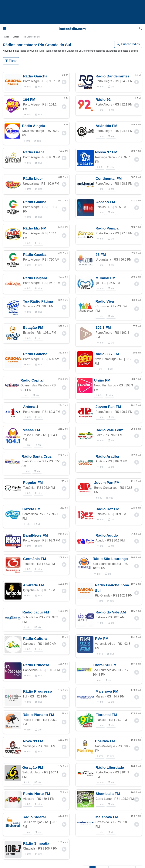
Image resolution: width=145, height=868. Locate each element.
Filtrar (11, 61)
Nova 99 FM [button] (33, 741)
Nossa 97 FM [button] (106, 152)
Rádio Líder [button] (33, 179)
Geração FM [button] (33, 767)
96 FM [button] (101, 255)
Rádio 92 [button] (103, 100)
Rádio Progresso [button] (38, 691)
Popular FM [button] (33, 483)
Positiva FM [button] (105, 741)
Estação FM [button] (33, 328)
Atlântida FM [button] (106, 126)
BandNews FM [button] (35, 535)
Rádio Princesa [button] (36, 665)
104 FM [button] (29, 100)
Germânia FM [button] (35, 559)
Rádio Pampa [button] (107, 228)
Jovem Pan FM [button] (108, 407)
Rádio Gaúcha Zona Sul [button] (112, 588)
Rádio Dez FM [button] (107, 509)
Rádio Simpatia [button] (36, 843)
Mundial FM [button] (106, 278)
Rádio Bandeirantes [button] (113, 76)
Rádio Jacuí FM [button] (36, 612)
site (39, 87)
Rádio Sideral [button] (34, 817)
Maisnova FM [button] (107, 691)
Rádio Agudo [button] (107, 535)
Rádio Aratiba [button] (107, 456)
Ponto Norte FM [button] (37, 794)
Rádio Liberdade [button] (110, 767)
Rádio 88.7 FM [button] (107, 354)
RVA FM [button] (102, 639)
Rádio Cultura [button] (35, 639)
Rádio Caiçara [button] (35, 278)
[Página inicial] (72, 29)
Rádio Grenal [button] (34, 152)
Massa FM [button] (31, 430)
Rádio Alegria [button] (34, 126)
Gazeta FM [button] (32, 509)
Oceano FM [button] (105, 202)
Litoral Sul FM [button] (105, 665)
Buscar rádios (128, 44)
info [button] (28, 87)
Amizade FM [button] (34, 585)
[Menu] (5, 29)
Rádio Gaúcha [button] (35, 76)
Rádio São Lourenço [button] (110, 559)
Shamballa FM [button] (108, 794)
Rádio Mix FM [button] (35, 228)
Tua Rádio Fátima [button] (38, 301)
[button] (13, 82)
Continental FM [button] (109, 179)
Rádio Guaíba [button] (35, 202)
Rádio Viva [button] (105, 301)
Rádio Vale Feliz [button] (109, 430)
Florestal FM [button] (106, 715)
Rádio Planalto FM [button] (38, 715)
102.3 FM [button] (103, 328)
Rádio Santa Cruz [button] (37, 456)
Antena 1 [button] (31, 407)
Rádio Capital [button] (32, 380)
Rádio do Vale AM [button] (111, 612)
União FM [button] (102, 380)
